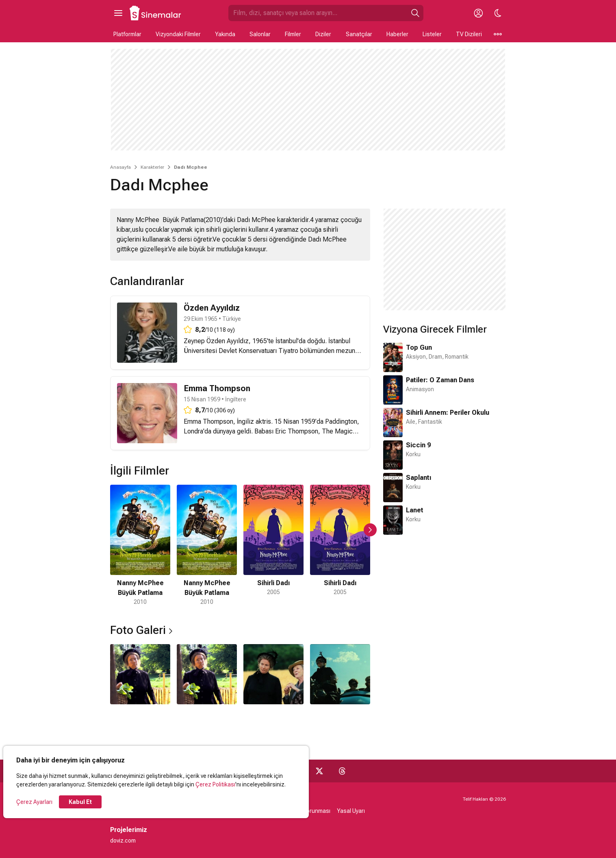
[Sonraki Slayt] (370, 530)
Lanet (415, 510)
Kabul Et (80, 802)
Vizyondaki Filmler (178, 34)
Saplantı (419, 478)
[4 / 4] (340, 674)
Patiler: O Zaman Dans (440, 380)
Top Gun (419, 347)
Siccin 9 (418, 445)
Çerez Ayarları (34, 802)
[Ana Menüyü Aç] (118, 13)
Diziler (323, 34)
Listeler (432, 34)
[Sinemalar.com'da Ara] (318, 13)
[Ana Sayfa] (156, 13)
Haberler (397, 34)
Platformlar (127, 34)
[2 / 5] (207, 546)
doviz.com (123, 841)
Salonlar (260, 34)
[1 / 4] (140, 674)
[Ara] (415, 13)
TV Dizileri (469, 34)
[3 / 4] (273, 674)
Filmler (293, 34)
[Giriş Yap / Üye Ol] (478, 13)
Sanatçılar (359, 34)
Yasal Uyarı (351, 811)
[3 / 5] (273, 546)
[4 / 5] (340, 546)
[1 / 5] (140, 546)
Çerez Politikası (215, 784)
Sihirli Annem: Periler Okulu (448, 413)
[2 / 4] (207, 674)
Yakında (225, 34)
